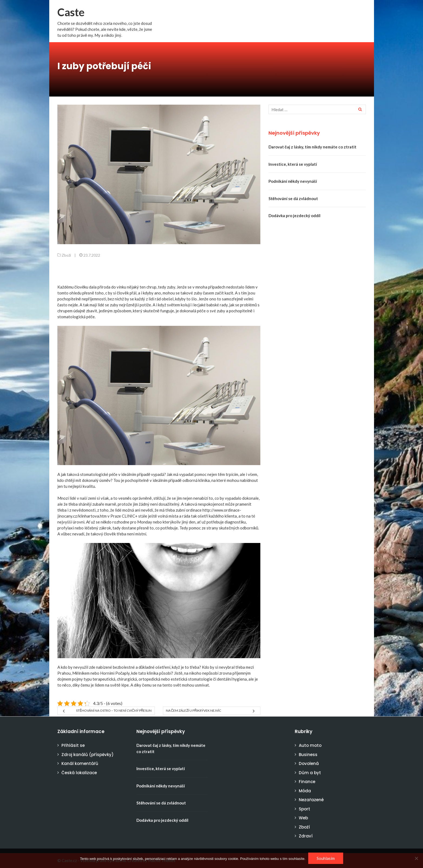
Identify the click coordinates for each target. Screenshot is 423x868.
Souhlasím (326, 858)
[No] (416, 858)
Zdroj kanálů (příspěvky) (88, 755)
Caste (71, 12)
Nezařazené (311, 800)
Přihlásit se (73, 745)
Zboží (66, 255)
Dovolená (309, 763)
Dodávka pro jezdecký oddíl (294, 216)
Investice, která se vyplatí (293, 164)
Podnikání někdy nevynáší (293, 181)
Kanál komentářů (80, 763)
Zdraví (306, 836)
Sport (304, 809)
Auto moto (310, 745)
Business (308, 755)
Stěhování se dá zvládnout (293, 198)
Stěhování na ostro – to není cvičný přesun (114, 710)
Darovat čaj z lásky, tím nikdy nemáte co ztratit (312, 147)
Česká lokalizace (79, 773)
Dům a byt (310, 773)
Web (303, 818)
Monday (145, 522)
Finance (307, 782)
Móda (305, 791)
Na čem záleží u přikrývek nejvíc (194, 710)
